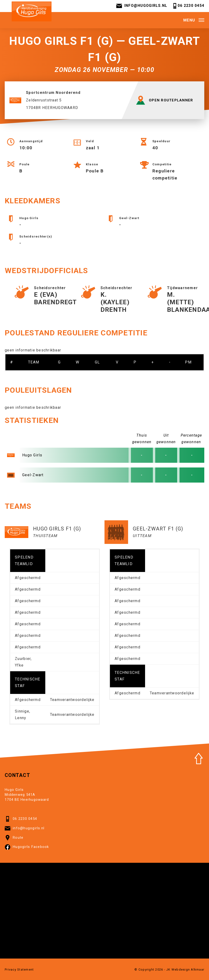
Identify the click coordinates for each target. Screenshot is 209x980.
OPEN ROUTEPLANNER (165, 102)
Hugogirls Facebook (27, 849)
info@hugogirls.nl (141, 6)
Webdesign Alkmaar (188, 971)
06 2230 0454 (188, 6)
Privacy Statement (19, 971)
